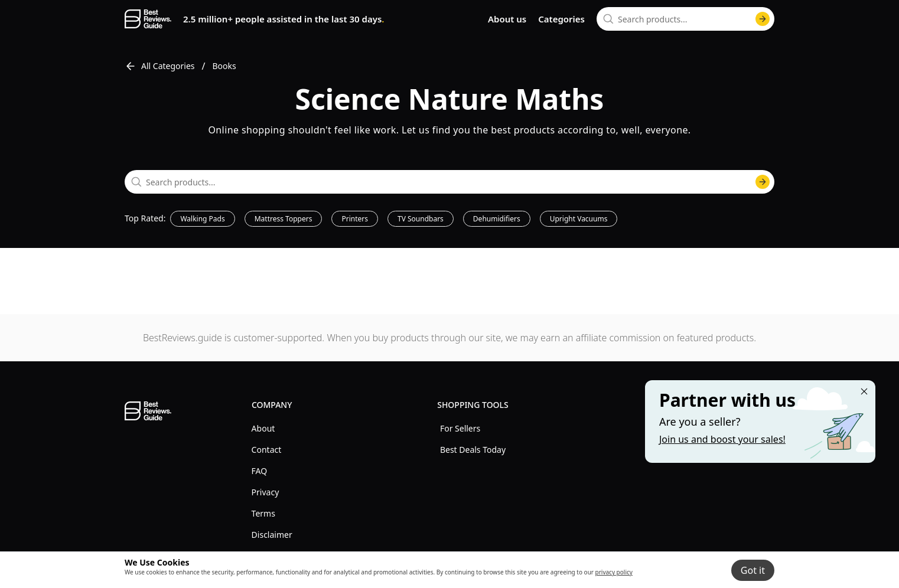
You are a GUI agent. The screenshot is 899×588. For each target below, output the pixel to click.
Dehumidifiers (497, 219)
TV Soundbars (421, 219)
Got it (753, 570)
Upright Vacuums (579, 219)
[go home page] (148, 19)
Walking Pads (202, 219)
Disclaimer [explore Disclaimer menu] (272, 535)
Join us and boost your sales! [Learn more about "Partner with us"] (722, 439)
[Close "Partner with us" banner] (864, 391)
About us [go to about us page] (507, 19)
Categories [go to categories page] (561, 19)
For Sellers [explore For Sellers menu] (460, 428)
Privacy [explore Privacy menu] (266, 492)
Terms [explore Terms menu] (263, 513)
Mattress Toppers (284, 219)
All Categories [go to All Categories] (160, 66)
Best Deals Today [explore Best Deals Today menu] (473, 450)
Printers (355, 219)
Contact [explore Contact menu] (267, 450)
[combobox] (685, 19)
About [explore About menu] (263, 428)
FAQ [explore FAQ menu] (260, 471)
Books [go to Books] (224, 66)
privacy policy (614, 572)
